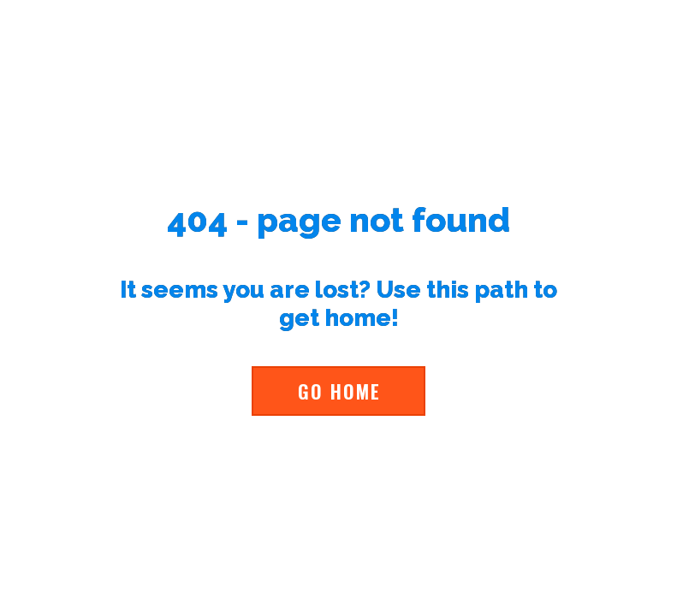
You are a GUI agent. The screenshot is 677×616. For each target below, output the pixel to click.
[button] (338, 391)
